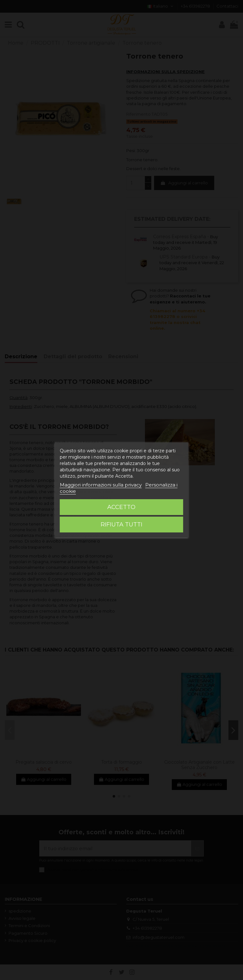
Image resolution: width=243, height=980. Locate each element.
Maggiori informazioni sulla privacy (101, 485)
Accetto (121, 507)
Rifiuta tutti (121, 525)
